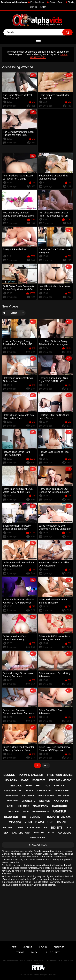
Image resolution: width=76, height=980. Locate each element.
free (29, 785)
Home (13, 947)
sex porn (28, 796)
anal (10, 806)
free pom (12, 801)
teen (19, 827)
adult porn (46, 796)
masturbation (41, 811)
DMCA (34, 952)
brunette (28, 801)
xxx (69, 827)
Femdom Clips (37, 2)
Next (46, 765)
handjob (39, 833)
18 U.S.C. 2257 (52, 952)
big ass (45, 801)
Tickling (72, 2)
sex (6, 833)
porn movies (37, 838)
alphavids (12, 796)
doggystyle (13, 791)
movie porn (40, 806)
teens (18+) (15, 822)
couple (29, 791)
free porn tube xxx (58, 817)
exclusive (63, 796)
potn (51, 833)
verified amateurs (39, 822)
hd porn (11, 780)
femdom (14, 811)
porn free (39, 780)
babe (25, 780)
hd (24, 817)
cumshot (36, 817)
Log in (43, 7)
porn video (63, 791)
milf (26, 811)
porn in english (31, 775)
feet (38, 786)
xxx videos (64, 833)
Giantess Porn (56, 2)
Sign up (33, 7)
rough (62, 822)
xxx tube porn (21, 833)
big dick (16, 785)
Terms (20, 952)
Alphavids (34, 975)
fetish (8, 827)
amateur (60, 812)
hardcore (60, 806)
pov (48, 785)
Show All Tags (38, 845)
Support (59, 947)
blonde (9, 775)
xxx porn (61, 801)
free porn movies (60, 775)
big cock (59, 786)
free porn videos (60, 780)
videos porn (44, 791)
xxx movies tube (37, 827)
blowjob (11, 817)
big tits (57, 828)
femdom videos (42, 854)
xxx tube (23, 806)
